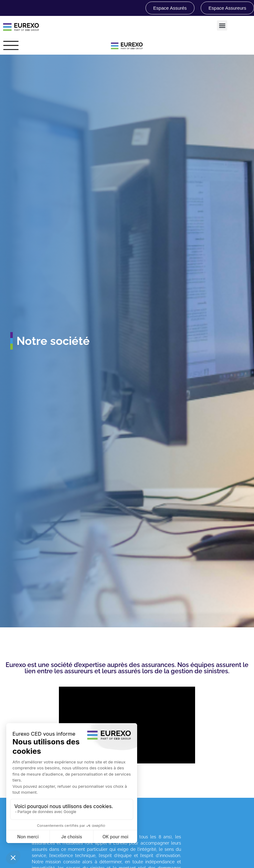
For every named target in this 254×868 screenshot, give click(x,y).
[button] (222, 25)
